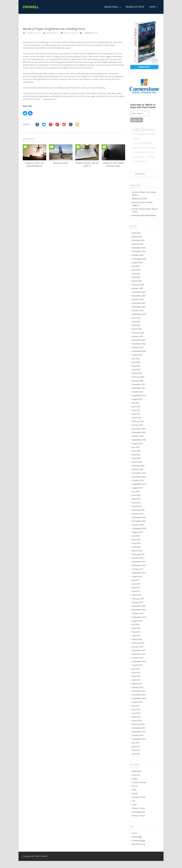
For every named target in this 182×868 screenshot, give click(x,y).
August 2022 (137, 355)
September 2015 (139, 661)
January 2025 (138, 288)
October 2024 (138, 299)
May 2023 (136, 322)
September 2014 (139, 698)
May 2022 (136, 366)
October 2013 (138, 735)
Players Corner (139, 808)
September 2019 (139, 484)
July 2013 (136, 743)
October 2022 (138, 347)
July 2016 (136, 624)
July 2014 (136, 706)
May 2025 (136, 274)
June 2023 (136, 318)
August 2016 (137, 621)
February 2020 (138, 466)
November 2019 (139, 477)
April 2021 (136, 414)
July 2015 (136, 669)
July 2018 (136, 536)
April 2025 (136, 277)
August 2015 (137, 665)
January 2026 (138, 244)
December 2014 (139, 691)
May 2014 (136, 713)
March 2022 (137, 373)
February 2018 (138, 554)
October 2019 (138, 480)
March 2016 (137, 639)
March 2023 (137, 329)
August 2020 (137, 443)
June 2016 (136, 628)
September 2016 (139, 617)
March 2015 (137, 684)
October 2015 (138, 658)
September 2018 (139, 528)
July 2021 (136, 403)
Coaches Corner (139, 782)
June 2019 (136, 495)
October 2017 (138, 569)
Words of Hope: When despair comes (145, 210)
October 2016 (138, 613)
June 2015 (136, 672)
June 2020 (136, 451)
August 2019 (137, 488)
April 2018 (136, 547)
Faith (134, 790)
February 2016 (138, 643)
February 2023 (138, 333)
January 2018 (138, 558)
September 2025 (139, 259)
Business (136, 775)
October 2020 (138, 436)
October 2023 (138, 310)
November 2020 (139, 432)
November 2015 (139, 654)
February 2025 (138, 285)
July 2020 (136, 447)
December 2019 (139, 473)
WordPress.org (139, 844)
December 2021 (139, 384)
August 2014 (137, 702)
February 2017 (138, 599)
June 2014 (136, 709)
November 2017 (139, 565)
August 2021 (137, 399)
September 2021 (139, 395)
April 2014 (136, 717)
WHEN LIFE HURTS (61, 163)
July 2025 (136, 266)
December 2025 (139, 248)
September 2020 (139, 440)
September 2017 (139, 573)
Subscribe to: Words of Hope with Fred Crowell (143, 106)
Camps (135, 779)
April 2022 (136, 370)
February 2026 (138, 240)
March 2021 (137, 418)
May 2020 (136, 455)
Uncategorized (138, 812)
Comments (139, 841)
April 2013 (136, 754)
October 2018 (138, 525)
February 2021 (138, 421)
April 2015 (136, 680)
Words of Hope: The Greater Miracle (144, 194)
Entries (137, 837)
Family (135, 793)
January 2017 (138, 602)
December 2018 (139, 517)
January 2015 (138, 687)
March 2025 (137, 281)
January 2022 (138, 381)
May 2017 (136, 588)
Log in (135, 833)
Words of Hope (70, 33)
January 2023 (138, 336)
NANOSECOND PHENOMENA (144, 215)
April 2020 (136, 458)
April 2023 (136, 325)
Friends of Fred (139, 797)
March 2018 (137, 551)
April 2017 (136, 591)
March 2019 (137, 506)
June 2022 (136, 362)
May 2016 (136, 632)
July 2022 (136, 358)
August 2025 (137, 262)
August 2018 (137, 532)
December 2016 (139, 606)
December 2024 (139, 292)
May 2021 (136, 410)
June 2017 (136, 584)
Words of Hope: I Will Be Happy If (142, 204)
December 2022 (139, 340)
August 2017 (137, 576)
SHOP (154, 7)
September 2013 (139, 739)
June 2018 (136, 539)
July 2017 (136, 580)
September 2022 (139, 351)
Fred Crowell (52, 33)
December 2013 (139, 728)
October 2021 (138, 392)
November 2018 (139, 521)
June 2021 (136, 407)
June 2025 (136, 270)
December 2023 (139, 303)
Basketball (137, 771)
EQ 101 (135, 786)
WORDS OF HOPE (135, 7)
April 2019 (136, 503)
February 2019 (138, 510)
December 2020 (139, 429)
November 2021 (139, 388)
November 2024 (139, 296)
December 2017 (139, 562)
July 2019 (136, 491)
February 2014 (138, 724)
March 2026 (137, 237)
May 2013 (136, 750)
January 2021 (138, 425)
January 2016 (138, 647)
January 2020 (138, 469)
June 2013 (136, 746)
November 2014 (139, 695)
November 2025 (139, 251)
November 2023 (139, 307)
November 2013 (139, 732)
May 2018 (136, 543)
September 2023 (139, 314)
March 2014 (137, 721)
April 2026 (136, 233)
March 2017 (137, 595)
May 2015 (136, 676)
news (134, 804)
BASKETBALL (113, 7)
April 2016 (136, 636)
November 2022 (139, 344)
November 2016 (139, 610)
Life (134, 801)
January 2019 (138, 514)
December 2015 (139, 650)
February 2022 (138, 377)
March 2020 (137, 462)
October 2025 (138, 255)
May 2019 (136, 499)
